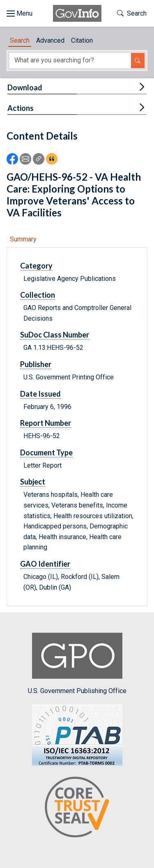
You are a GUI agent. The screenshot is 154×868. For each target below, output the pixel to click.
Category (36, 266)
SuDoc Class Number (55, 335)
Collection (38, 295)
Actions (21, 108)
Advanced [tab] (50, 40)
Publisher (36, 364)
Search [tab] (20, 40)
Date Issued (40, 394)
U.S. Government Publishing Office (77, 664)
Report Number (46, 423)
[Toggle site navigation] (20, 14)
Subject (33, 482)
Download (25, 87)
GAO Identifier (45, 564)
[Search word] (70, 61)
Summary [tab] (23, 239)
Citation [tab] (82, 40)
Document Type (46, 452)
